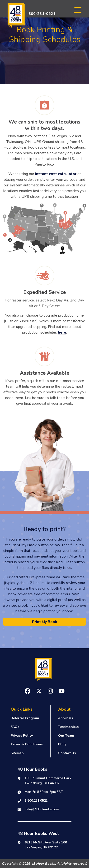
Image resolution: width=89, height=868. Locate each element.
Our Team (66, 736)
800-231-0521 (42, 14)
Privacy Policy (22, 736)
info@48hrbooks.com (42, 809)
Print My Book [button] (45, 622)
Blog (62, 744)
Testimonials (68, 727)
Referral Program (25, 718)
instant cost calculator (56, 174)
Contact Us (67, 753)
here (62, 332)
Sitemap (17, 753)
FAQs (15, 727)
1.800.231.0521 (36, 801)
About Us (66, 718)
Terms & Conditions (27, 744)
